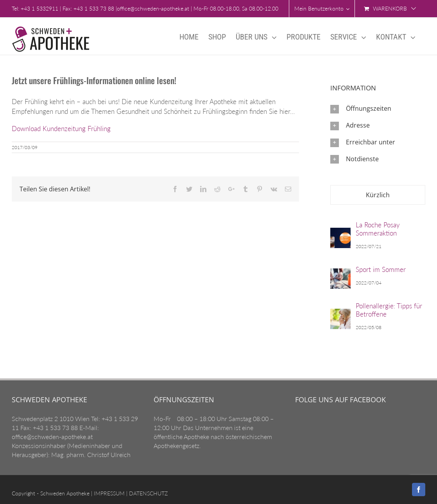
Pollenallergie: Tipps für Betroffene (389, 310)
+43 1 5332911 (39, 8)
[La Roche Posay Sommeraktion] (340, 236)
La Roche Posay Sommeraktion (378, 229)
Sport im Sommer (381, 269)
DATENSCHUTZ (148, 493)
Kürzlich (378, 195)
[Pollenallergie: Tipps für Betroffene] (340, 317)
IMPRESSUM (108, 493)
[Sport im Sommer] (340, 277)
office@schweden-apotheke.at (153, 8)
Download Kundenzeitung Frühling (61, 129)
